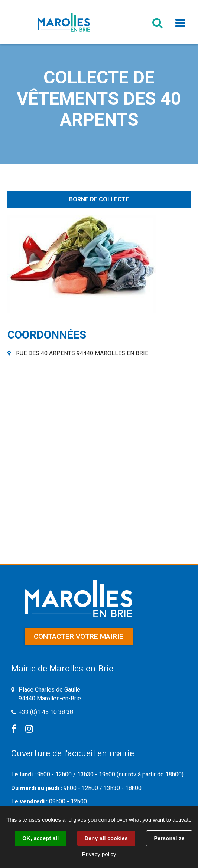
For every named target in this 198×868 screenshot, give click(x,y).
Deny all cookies (106, 838)
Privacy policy (99, 854)
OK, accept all (40, 838)
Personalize (169, 838)
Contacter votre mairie (79, 636)
